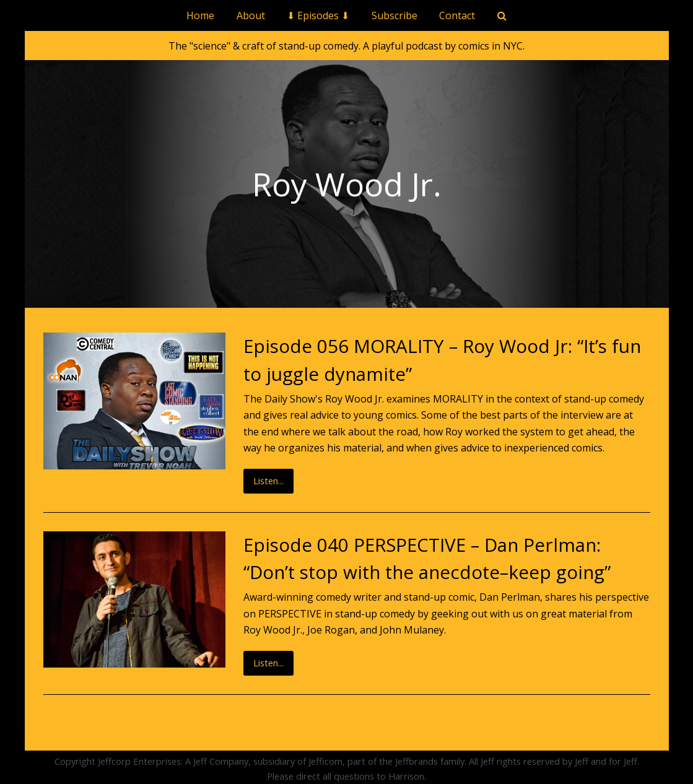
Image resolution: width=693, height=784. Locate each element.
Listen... (268, 481)
